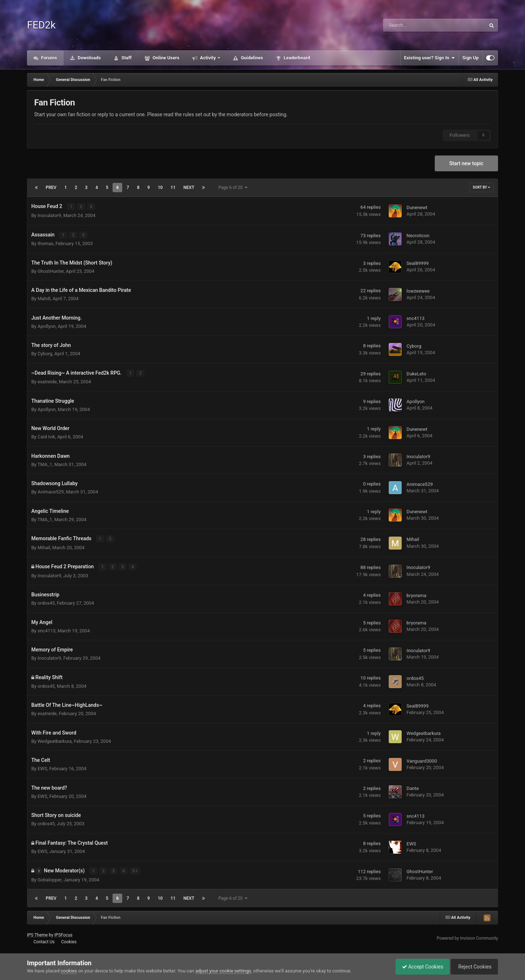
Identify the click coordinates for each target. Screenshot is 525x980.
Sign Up (471, 58)
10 (160, 188)
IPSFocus (63, 934)
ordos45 (46, 602)
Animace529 (51, 491)
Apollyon (46, 326)
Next (189, 188)
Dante (413, 787)
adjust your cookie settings (223, 971)
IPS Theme (37, 934)
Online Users (165, 58)
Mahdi (44, 298)
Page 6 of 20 (233, 188)
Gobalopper (49, 878)
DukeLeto (417, 373)
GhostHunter (51, 270)
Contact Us (44, 941)
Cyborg (45, 353)
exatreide (47, 381)
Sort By (481, 187)
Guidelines (251, 58)
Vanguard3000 (422, 760)
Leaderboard (296, 58)
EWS (42, 767)
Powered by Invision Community (467, 937)
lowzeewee (418, 291)
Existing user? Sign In (430, 58)
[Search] (416, 25)
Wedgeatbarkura (54, 740)
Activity (208, 58)
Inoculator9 (49, 215)
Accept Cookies (419, 967)
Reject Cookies (473, 967)
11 (173, 188)
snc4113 (416, 318)
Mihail (44, 547)
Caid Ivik (46, 436)
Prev (51, 188)
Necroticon (418, 235)
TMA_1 (45, 464)
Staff (126, 58)
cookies (69, 971)
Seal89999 (418, 263)
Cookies (69, 941)
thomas (45, 243)
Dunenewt (417, 207)
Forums (49, 58)
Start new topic (466, 163)
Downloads (89, 58)
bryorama (417, 594)
